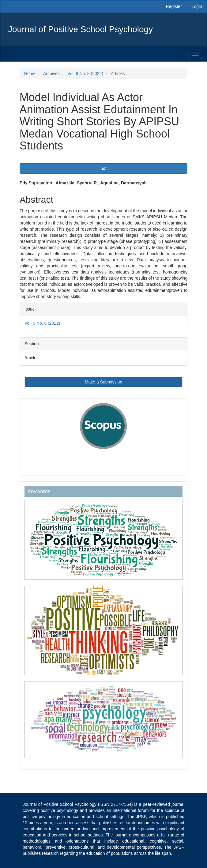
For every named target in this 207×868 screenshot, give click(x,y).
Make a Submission (103, 382)
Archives (51, 74)
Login (197, 6)
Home (30, 74)
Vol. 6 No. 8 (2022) (85, 74)
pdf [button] (103, 168)
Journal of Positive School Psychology (80, 29)
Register (174, 6)
